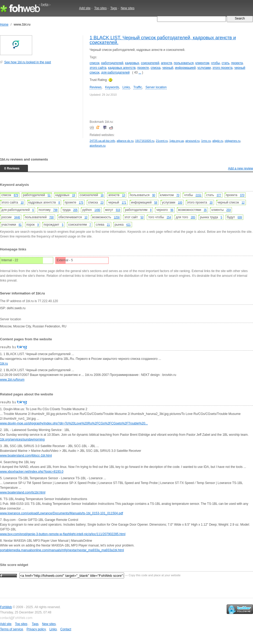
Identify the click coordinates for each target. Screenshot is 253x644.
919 (118, 210)
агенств (167, 63)
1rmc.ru (206, 141)
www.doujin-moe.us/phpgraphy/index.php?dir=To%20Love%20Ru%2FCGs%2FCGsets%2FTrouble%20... (74, 423)
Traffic (138, 87)
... (140, 72)
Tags (114, 8)
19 (73, 195)
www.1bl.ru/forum (12, 380)
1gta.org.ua (177, 141)
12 (243, 203)
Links (126, 87)
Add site (85, 8)
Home (4, 25)
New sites (128, 8)
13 (123, 195)
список (94, 63)
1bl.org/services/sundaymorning (22, 439)
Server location (156, 87)
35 (205, 210)
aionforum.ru (98, 146)
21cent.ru (162, 141)
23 (102, 203)
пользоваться (184, 63)
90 (154, 195)
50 (142, 217)
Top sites (100, 8)
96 (172, 210)
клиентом (202, 63)
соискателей (150, 63)
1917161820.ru (145, 141)
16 (102, 195)
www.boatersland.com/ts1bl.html (23, 492)
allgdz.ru (218, 141)
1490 (97, 210)
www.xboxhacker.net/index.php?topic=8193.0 (32, 472)
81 (20, 225)
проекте (143, 68)
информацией (185, 68)
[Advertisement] (40, 104)
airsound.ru (192, 141)
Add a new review (240, 168)
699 (240, 217)
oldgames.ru (233, 141)
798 (55, 210)
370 (242, 195)
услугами (204, 68)
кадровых (132, 63)
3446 (17, 217)
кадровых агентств (122, 68)
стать (226, 63)
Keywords (112, 87)
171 (124, 203)
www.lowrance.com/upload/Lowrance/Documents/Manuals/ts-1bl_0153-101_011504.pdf (62, 513)
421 (128, 225)
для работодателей (115, 72)
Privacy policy (36, 629)
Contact (66, 629)
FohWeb (6, 607)
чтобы (216, 63)
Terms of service (11, 629)
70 (178, 195)
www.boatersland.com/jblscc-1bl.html (26, 456)
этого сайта (98, 68)
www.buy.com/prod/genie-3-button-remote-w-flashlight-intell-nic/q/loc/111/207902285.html (63, 534)
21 (108, 225)
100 (180, 203)
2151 (198, 195)
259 (229, 210)
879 (16, 195)
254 (169, 217)
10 (22, 203)
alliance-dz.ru (125, 141)
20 (211, 203)
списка (156, 68)
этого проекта (222, 68)
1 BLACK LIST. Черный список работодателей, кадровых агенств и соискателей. (163, 40)
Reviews (96, 87)
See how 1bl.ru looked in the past (28, 62)
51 (49, 195)
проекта (237, 63)
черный (168, 68)
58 (156, 203)
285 (193, 217)
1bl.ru (4, 364)
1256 (117, 217)
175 (81, 203)
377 (219, 195)
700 (52, 217)
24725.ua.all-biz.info (102, 141)
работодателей (112, 63)
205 (76, 210)
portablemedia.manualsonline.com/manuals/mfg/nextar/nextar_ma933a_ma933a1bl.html (62, 550)
